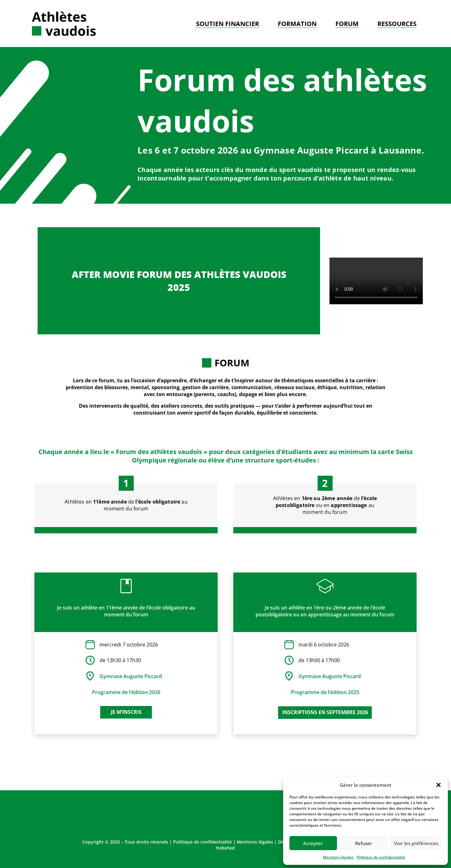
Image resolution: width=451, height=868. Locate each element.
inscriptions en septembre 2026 (325, 712)
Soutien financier (228, 24)
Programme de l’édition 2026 (126, 692)
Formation (297, 24)
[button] (438, 785)
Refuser (364, 843)
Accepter (313, 843)
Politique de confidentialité (381, 857)
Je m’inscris (126, 712)
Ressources (397, 24)
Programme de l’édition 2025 (325, 692)
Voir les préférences (416, 843)
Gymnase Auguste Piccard (131, 676)
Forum (347, 24)
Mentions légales (338, 857)
